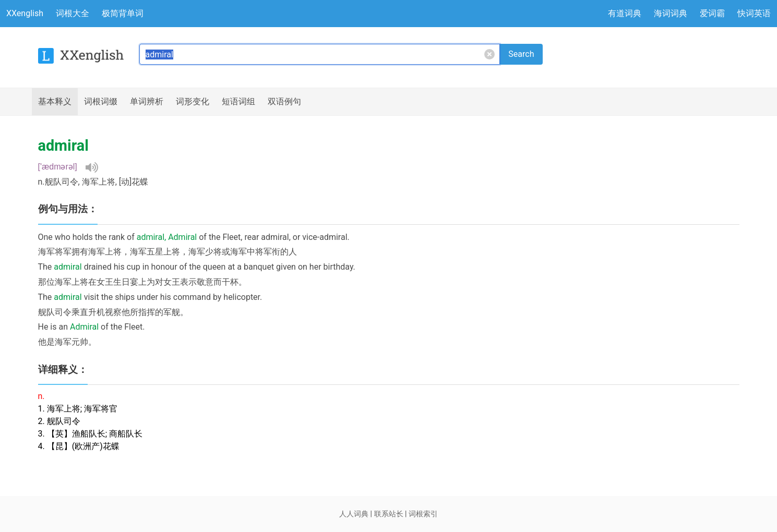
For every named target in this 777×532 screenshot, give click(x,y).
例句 (284, 102)
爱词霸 (712, 13)
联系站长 (389, 514)
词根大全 (73, 13)
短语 (238, 102)
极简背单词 (123, 13)
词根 (101, 102)
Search (521, 54)
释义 (55, 102)
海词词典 (671, 13)
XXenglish (25, 13)
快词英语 (754, 13)
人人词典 (354, 514)
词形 (193, 102)
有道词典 (625, 13)
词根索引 (423, 514)
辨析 (147, 102)
